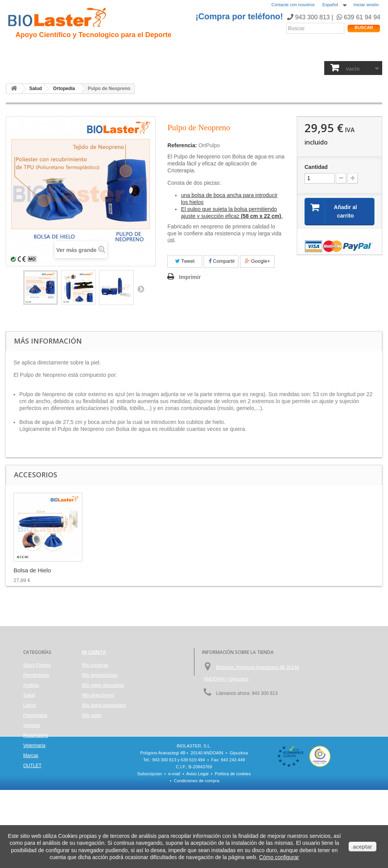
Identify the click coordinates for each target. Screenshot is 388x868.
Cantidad (316, 167)
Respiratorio (256, 68)
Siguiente (141, 289)
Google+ (258, 261)
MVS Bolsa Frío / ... (115, 570)
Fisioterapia (188, 68)
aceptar (362, 847)
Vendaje (221, 68)
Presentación (50, 51)
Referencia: (182, 145)
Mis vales (92, 715)
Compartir (222, 261)
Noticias (214, 51)
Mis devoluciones (100, 675)
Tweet (185, 261)
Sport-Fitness (27, 68)
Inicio (17, 51)
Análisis (128, 68)
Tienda (354, 52)
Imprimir (190, 277)
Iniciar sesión (366, 5)
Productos (270, 51)
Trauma (113, 51)
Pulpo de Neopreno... (194, 570)
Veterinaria (294, 68)
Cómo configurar (279, 857)
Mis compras (95, 665)
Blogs (241, 51)
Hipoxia (85, 51)
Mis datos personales (104, 705)
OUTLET (32, 766)
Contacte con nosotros (293, 5)
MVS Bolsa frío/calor (40, 570)
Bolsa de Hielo (262, 570)
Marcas (31, 756)
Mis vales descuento (103, 685)
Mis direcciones (98, 695)
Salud (102, 68)
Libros (156, 68)
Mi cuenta (94, 652)
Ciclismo (142, 51)
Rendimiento (178, 51)
